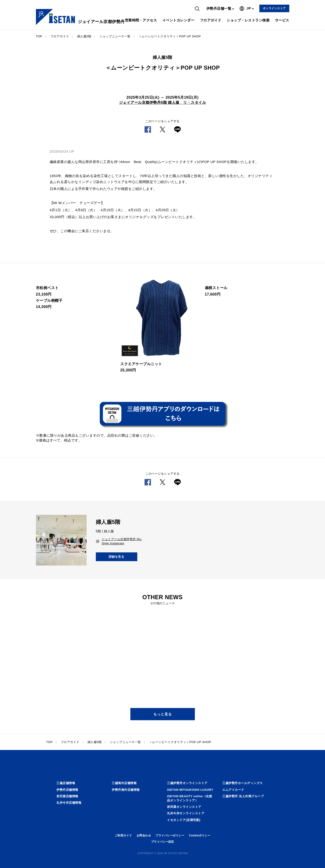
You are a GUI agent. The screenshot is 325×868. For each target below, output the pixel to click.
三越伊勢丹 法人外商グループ (243, 796)
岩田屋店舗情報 (67, 796)
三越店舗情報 (66, 783)
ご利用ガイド (123, 835)
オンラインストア (274, 8)
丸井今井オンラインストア (186, 813)
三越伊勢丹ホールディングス (243, 783)
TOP (39, 36)
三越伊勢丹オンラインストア (187, 783)
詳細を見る (117, 557)
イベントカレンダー (179, 20)
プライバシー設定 (163, 842)
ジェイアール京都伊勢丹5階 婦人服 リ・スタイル (162, 102)
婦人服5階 (84, 36)
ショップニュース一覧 (115, 36)
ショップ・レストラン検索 (248, 20)
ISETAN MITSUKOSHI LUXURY (190, 790)
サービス (282, 20)
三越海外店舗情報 (124, 783)
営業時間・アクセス (141, 20)
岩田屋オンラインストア (184, 807)
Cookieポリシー (200, 835)
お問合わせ (144, 835)
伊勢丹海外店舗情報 (126, 790)
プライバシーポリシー (170, 835)
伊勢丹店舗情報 (67, 790)
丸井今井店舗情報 (69, 803)
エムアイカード (233, 790)
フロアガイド (211, 20)
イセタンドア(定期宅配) (184, 820)
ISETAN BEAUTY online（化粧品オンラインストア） (190, 798)
